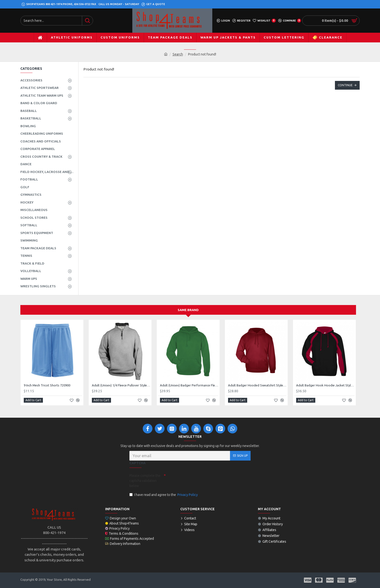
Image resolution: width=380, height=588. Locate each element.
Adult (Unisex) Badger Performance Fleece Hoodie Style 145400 (189, 385)
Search (178, 54)
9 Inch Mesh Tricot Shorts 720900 (47, 385)
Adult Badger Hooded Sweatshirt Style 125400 (257, 385)
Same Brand (188, 310)
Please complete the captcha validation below (145, 481)
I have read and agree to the (164, 495)
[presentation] (200, 480)
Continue (345, 85)
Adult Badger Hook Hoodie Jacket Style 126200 (325, 385)
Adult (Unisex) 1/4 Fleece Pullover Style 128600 (121, 385)
